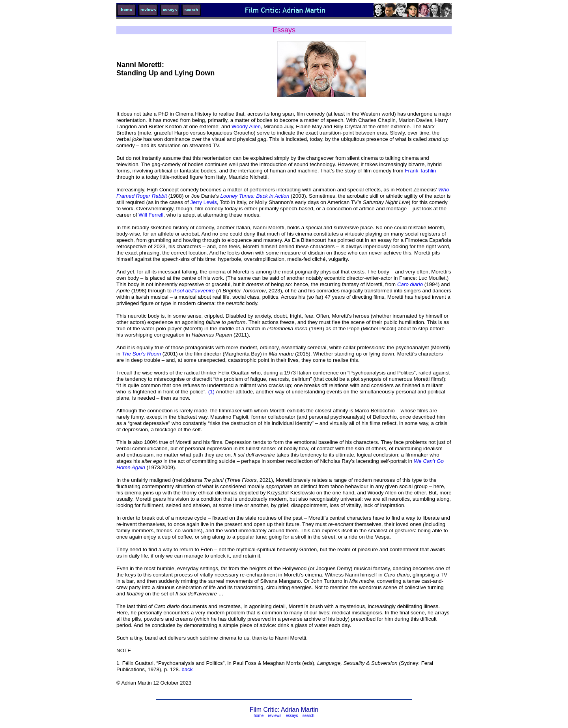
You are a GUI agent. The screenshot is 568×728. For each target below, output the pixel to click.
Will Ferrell (151, 215)
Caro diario (410, 284)
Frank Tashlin (420, 171)
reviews (275, 716)
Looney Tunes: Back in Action (255, 196)
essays (292, 716)
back (187, 669)
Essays (284, 30)
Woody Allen (246, 126)
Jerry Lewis (203, 202)
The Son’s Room (141, 354)
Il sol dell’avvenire (194, 291)
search (308, 716)
